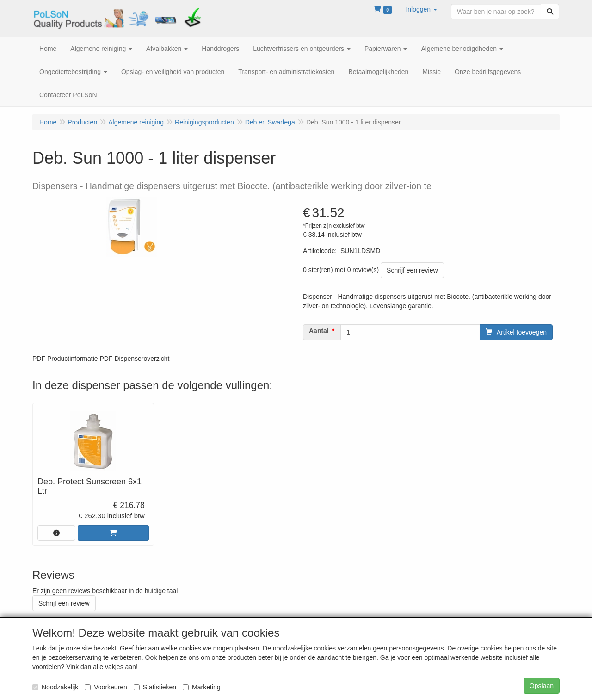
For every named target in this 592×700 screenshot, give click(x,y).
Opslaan (542, 686)
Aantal (319, 331)
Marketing (201, 687)
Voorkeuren (106, 687)
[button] (421, 9)
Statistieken (155, 687)
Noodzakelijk (55, 687)
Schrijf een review (412, 270)
